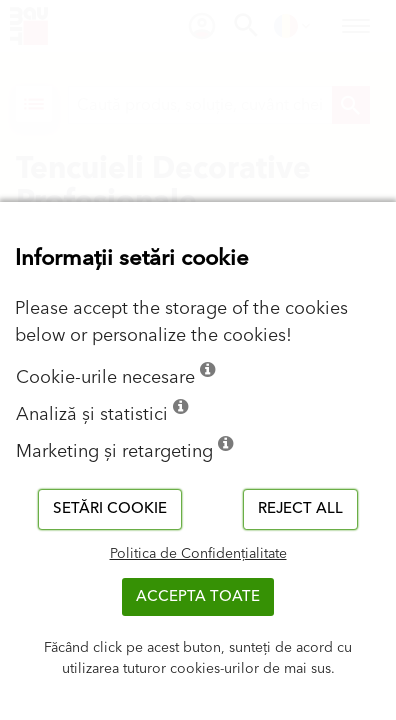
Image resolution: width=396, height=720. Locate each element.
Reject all (300, 508)
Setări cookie (110, 508)
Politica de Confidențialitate (198, 554)
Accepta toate (198, 596)
